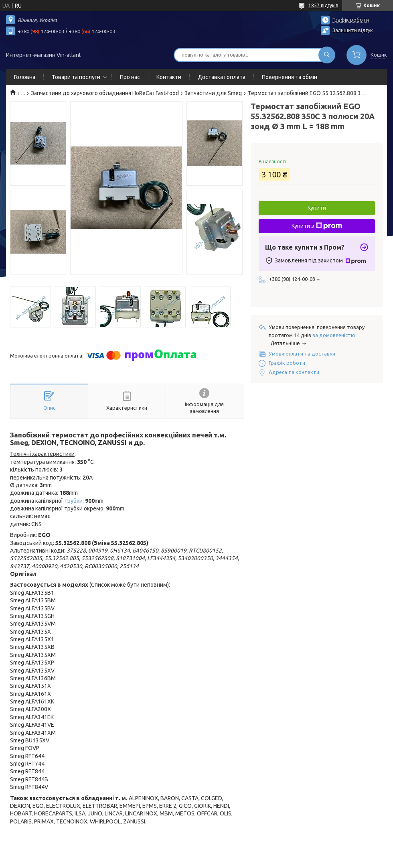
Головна (25, 77)
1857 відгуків (323, 5)
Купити (317, 208)
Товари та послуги (76, 77)
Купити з (317, 226)
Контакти (169, 77)
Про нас (130, 77)
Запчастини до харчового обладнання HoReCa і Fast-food (105, 93)
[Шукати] (327, 55)
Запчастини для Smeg (213, 93)
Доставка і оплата (222, 77)
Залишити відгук (353, 30)
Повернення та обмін (290, 77)
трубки (73, 501)
